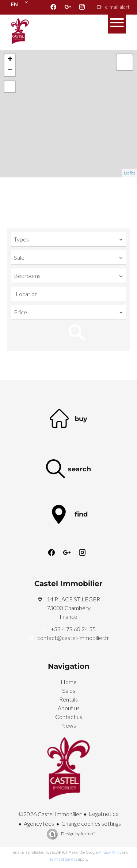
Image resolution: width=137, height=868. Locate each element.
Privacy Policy (110, 852)
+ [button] (10, 60)
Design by (78, 834)
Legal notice (104, 814)
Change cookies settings (91, 823)
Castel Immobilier (68, 584)
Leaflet (130, 173)
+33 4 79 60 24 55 (73, 629)
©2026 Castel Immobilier (50, 814)
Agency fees (39, 823)
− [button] (10, 71)
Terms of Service (63, 859)
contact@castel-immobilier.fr (73, 638)
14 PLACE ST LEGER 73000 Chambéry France (69, 608)
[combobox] (68, 239)
